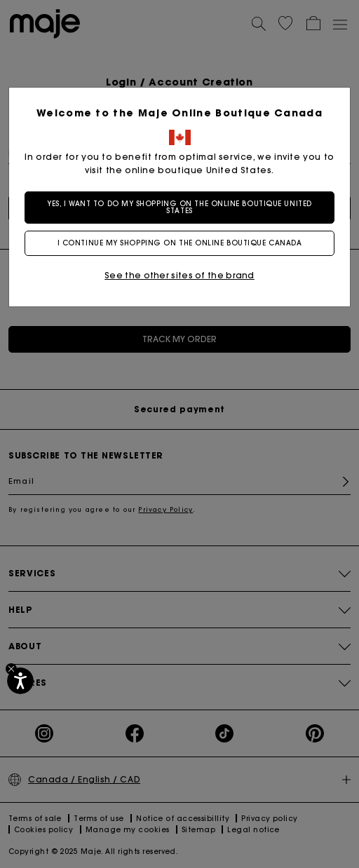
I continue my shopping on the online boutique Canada (180, 243)
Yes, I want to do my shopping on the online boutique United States (179, 207)
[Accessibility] (20, 681)
